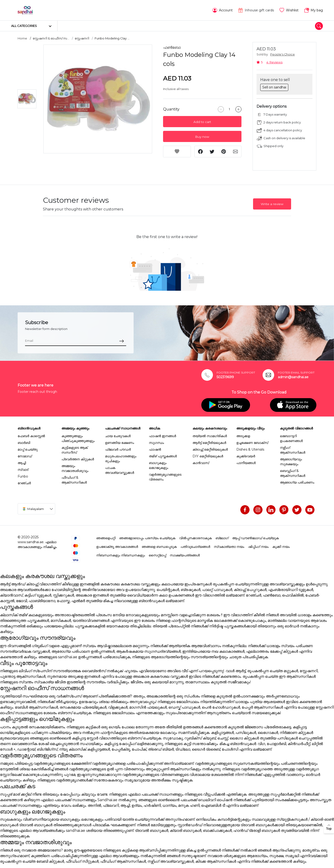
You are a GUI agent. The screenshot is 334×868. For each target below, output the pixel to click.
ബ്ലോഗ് (222, 538)
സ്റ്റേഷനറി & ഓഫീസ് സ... (51, 38)
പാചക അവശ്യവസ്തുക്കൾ (120, 470)
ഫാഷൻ (155, 449)
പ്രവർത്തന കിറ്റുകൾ (78, 459)
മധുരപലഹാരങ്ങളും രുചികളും (121, 459)
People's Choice (283, 54)
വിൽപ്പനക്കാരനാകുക (195, 538)
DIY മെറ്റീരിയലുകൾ (208, 456)
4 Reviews (274, 62)
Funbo (23, 476)
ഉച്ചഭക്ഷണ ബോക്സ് (252, 443)
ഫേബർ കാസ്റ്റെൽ (31, 436)
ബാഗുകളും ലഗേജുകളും (159, 465)
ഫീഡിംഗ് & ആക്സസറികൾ (74, 480)
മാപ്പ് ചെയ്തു (28, 449)
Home (22, 38)
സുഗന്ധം (156, 443)
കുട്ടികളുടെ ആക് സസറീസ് (75, 450)
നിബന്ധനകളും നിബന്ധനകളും (121, 555)
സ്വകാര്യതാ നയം (229, 547)
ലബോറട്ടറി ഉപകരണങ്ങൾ (291, 438)
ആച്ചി (22, 463)
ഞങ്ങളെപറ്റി (106, 538)
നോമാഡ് (25, 456)
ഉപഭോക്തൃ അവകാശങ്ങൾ (117, 547)
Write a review (272, 204)
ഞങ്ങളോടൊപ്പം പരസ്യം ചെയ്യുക (147, 538)
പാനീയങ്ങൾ (246, 463)
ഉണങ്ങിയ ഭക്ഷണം (120, 443)
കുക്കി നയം (281, 547)
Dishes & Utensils (250, 449)
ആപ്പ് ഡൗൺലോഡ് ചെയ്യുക (255, 538)
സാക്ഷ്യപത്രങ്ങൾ (185, 555)
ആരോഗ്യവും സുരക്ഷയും (291, 462)
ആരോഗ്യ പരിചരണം (297, 482)
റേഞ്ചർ (24, 483)
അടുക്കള (243, 436)
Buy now (202, 137)
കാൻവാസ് (201, 463)
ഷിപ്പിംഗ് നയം (258, 547)
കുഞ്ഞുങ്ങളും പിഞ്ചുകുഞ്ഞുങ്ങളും (78, 438)
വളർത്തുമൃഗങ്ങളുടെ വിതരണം (165, 477)
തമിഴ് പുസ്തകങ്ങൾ (163, 456)
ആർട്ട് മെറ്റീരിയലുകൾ (209, 443)
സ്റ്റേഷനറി (82, 38)
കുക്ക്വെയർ (246, 456)
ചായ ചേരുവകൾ (118, 436)
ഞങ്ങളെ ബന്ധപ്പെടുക (159, 547)
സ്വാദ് (23, 470)
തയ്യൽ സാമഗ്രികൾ (210, 436)
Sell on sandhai (274, 87)
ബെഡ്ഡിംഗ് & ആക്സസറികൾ (293, 473)
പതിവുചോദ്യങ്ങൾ (195, 547)
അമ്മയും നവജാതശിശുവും (75, 468)
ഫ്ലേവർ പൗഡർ (118, 449)
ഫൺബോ (172, 47)
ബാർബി (24, 443)
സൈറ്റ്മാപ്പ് (157, 555)
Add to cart (202, 122)
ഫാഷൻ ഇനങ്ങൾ (162, 436)
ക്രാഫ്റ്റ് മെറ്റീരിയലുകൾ (210, 449)
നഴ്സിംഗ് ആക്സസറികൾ (293, 450)
